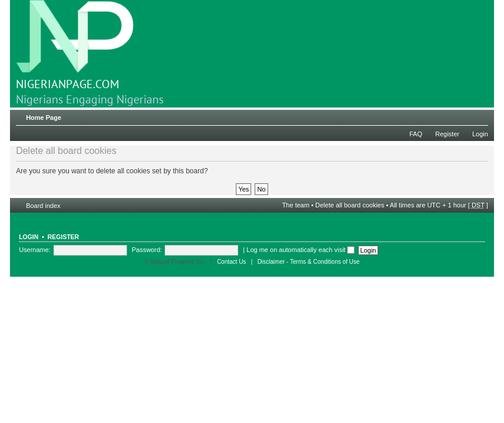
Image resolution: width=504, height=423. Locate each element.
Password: (147, 250)
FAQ (416, 134)
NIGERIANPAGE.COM (75, 46)
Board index (43, 206)
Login (480, 134)
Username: (35, 250)
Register (447, 134)
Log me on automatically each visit (301, 250)
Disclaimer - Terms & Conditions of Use (309, 262)
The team (296, 205)
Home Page (44, 117)
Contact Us (231, 262)
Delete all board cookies (350, 205)
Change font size (480, 115)
